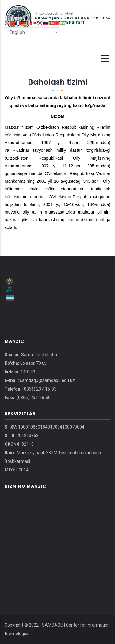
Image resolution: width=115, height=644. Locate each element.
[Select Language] (32, 32)
